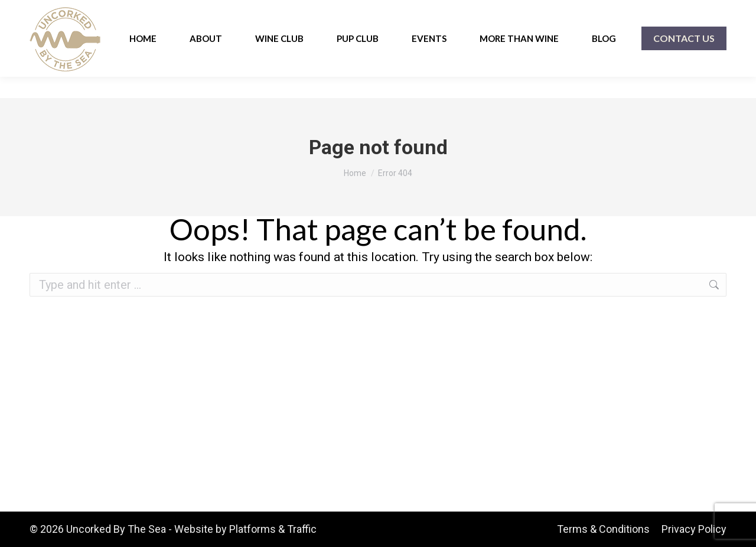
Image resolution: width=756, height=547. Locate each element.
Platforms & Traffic (273, 529)
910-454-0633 (62, 11)
